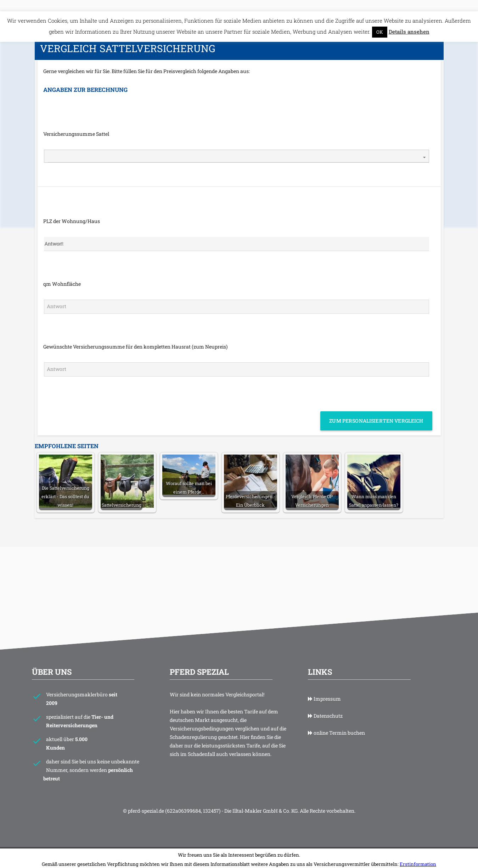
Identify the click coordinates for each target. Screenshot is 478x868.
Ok (239, 861)
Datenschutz (325, 704)
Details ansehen (409, 20)
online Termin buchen (336, 721)
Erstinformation (418, 853)
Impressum (324, 687)
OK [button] (380, 21)
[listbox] (237, 145)
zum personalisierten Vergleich (376, 409)
